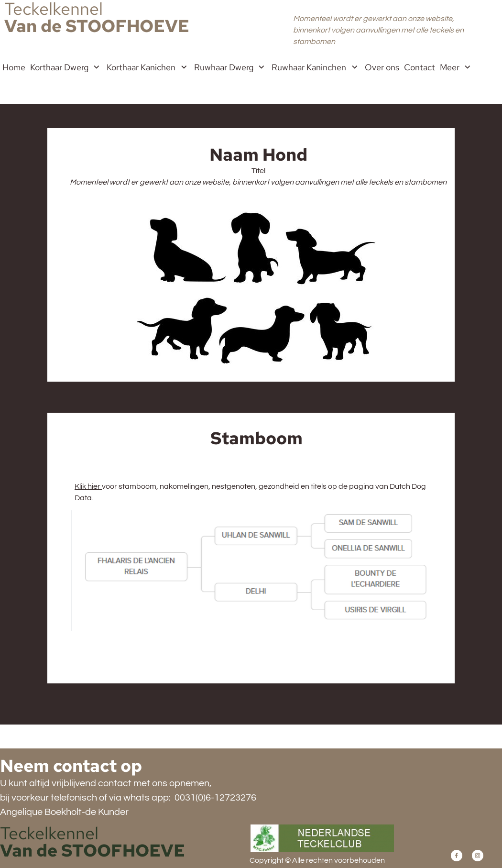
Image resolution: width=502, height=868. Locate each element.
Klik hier (88, 486)
